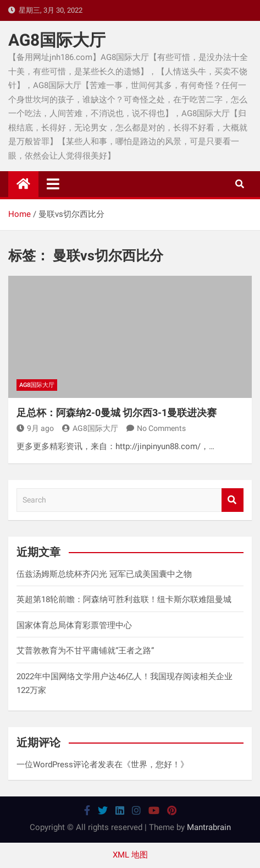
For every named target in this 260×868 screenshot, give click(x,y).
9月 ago (35, 428)
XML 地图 (130, 855)
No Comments (161, 428)
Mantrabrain (209, 827)
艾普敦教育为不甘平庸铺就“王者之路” (85, 651)
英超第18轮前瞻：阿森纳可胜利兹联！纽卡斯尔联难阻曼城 (124, 599)
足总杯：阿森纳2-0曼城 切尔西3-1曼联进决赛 (117, 413)
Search (233, 500)
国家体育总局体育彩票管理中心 (74, 625)
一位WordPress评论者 (57, 765)
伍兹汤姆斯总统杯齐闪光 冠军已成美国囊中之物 (104, 574)
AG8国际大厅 (57, 40)
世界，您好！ (156, 765)
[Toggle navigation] (53, 184)
